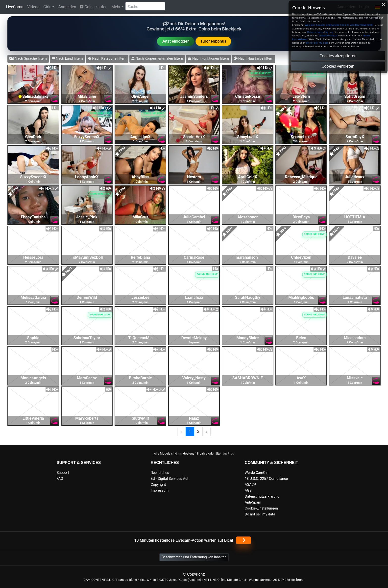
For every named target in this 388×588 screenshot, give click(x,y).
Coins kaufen (94, 7)
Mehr (116, 7)
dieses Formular (328, 36)
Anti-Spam (253, 502)
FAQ (60, 479)
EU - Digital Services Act (170, 479)
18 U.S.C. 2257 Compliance (266, 479)
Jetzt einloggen (176, 41)
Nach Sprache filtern (28, 59)
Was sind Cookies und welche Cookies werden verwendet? (339, 25)
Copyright (158, 485)
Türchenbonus (213, 41)
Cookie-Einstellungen (261, 508)
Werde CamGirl (257, 473)
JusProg (228, 453)
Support (63, 473)
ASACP (250, 485)
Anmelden (67, 7)
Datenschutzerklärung (262, 497)
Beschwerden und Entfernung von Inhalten (194, 557)
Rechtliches (160, 473)
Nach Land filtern (67, 59)
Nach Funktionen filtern (208, 59)
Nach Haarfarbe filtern (254, 59)
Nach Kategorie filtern (107, 59)
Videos (33, 7)
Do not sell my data (260, 514)
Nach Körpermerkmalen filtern (157, 59)
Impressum (160, 491)
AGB (248, 491)
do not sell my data (317, 43)
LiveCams (15, 7)
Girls (47, 7)
